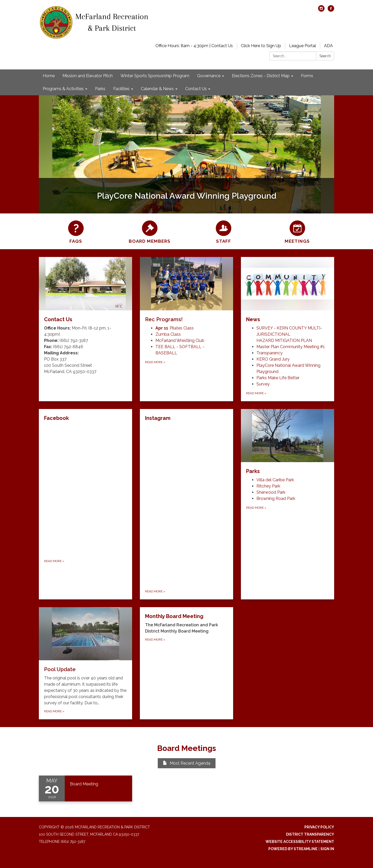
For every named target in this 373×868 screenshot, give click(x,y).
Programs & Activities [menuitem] (63, 89)
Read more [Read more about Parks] (256, 508)
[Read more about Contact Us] (85, 329)
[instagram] (321, 10)
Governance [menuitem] (209, 76)
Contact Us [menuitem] (196, 89)
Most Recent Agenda (187, 763)
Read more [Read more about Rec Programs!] (155, 362)
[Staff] (223, 231)
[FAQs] (76, 231)
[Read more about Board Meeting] (85, 788)
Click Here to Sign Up (261, 46)
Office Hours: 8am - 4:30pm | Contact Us (194, 46)
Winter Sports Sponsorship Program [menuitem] (155, 76)
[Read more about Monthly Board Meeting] (187, 663)
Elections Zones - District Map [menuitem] (261, 76)
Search (325, 56)
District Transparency (310, 834)
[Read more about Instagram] (187, 504)
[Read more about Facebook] (85, 504)
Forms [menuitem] (307, 76)
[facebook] (331, 10)
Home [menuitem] (49, 76)
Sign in (327, 849)
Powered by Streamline (293, 849)
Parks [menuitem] (100, 89)
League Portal (303, 46)
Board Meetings (187, 748)
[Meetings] (297, 231)
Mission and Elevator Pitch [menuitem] (88, 76)
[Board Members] (150, 231)
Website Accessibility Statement (300, 842)
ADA (328, 46)
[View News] (288, 290)
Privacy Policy (319, 827)
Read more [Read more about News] (256, 393)
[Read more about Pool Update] (85, 663)
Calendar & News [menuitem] (157, 89)
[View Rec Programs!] (187, 290)
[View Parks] (288, 442)
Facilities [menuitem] (121, 89)
